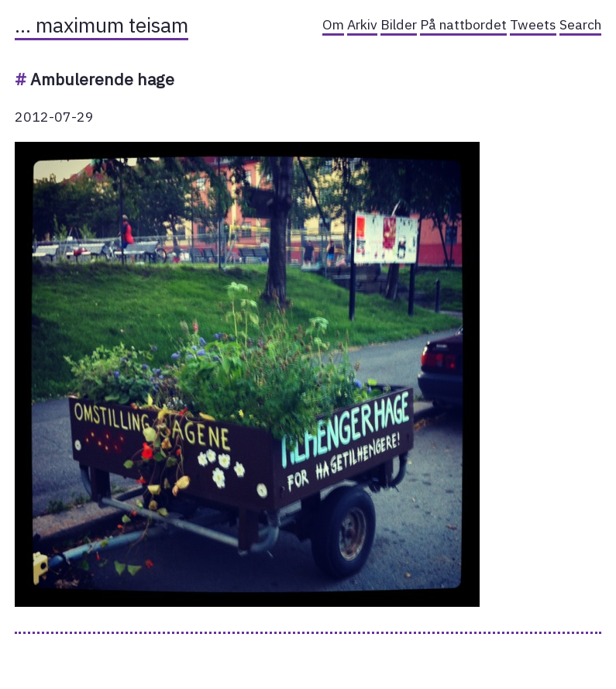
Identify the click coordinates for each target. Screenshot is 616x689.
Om (333, 24)
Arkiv (362, 24)
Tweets (533, 24)
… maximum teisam (102, 25)
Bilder (399, 24)
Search (580, 24)
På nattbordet (463, 24)
